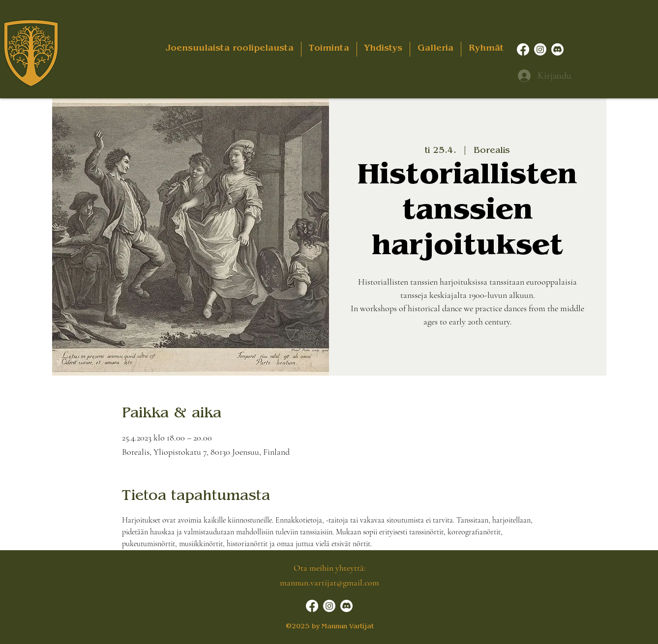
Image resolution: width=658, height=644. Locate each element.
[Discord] (557, 49)
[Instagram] (540, 49)
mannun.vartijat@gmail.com (329, 583)
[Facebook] (523, 49)
